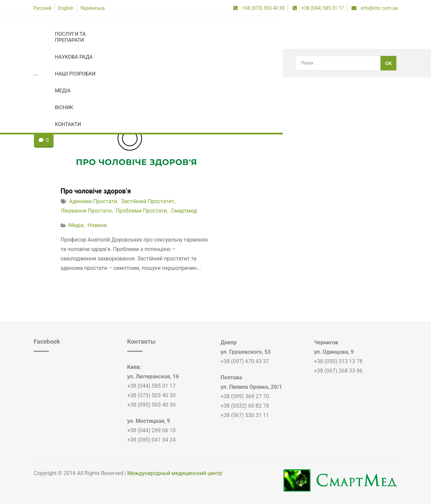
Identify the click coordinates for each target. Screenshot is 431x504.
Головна (42, 63)
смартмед (184, 211)
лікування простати (86, 211)
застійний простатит (78, 63)
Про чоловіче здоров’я (97, 191)
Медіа (76, 225)
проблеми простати (141, 211)
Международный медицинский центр (175, 473)
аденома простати (93, 201)
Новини (97, 225)
